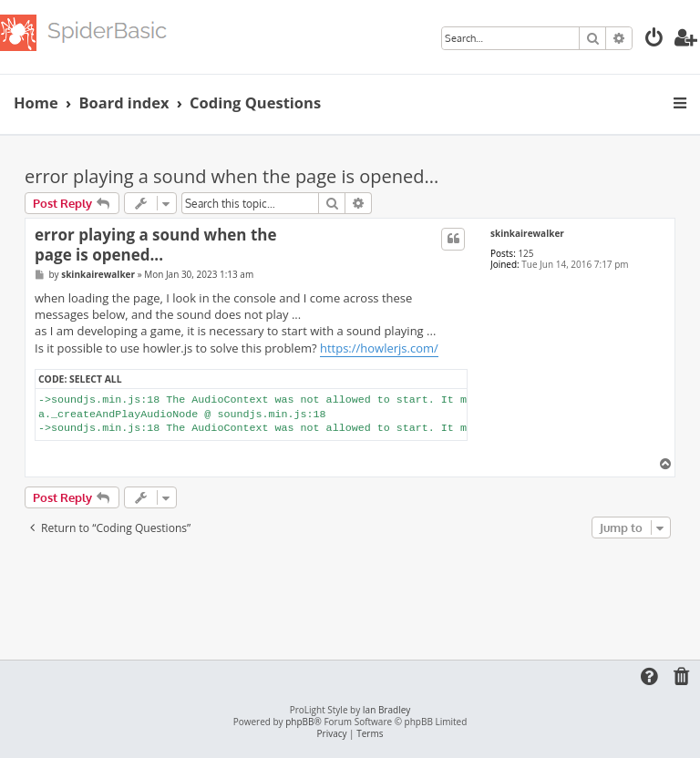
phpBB (299, 722)
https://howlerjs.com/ (379, 348)
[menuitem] (654, 40)
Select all (95, 379)
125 (525, 253)
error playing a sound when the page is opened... (232, 176)
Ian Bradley (386, 710)
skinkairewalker (527, 233)
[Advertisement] (356, 593)
